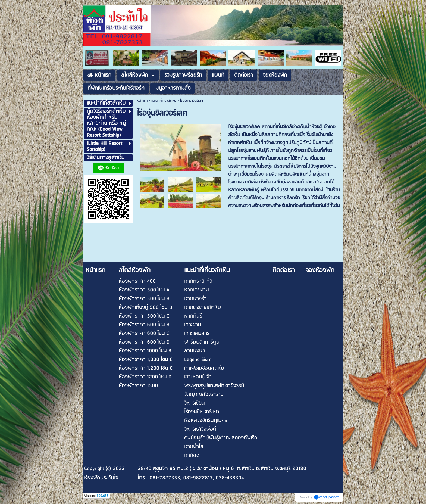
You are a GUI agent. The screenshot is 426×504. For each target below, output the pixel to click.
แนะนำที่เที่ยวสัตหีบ (164, 101)
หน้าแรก (142, 101)
